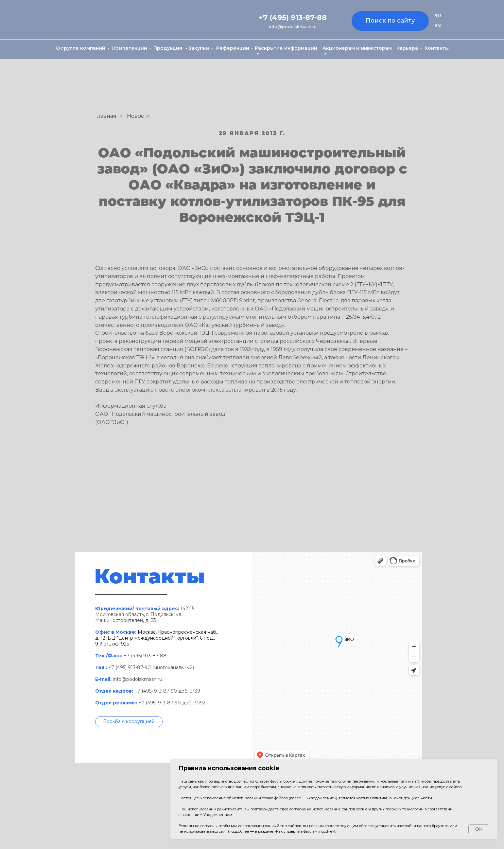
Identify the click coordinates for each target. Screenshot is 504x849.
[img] (85, 20)
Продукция (168, 48)
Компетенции (130, 48)
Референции (233, 48)
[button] (129, 722)
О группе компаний (81, 48)
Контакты (437, 48)
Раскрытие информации (286, 48)
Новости (138, 116)
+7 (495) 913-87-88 (293, 18)
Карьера (407, 48)
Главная (106, 116)
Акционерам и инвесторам (357, 48)
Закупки (199, 48)
